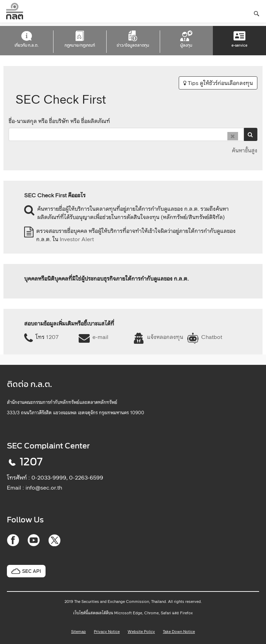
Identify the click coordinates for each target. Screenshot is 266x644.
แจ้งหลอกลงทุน (165, 337)
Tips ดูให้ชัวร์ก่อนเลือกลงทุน (218, 83)
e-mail (100, 337)
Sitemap (78, 632)
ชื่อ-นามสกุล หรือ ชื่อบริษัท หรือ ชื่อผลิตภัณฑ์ (59, 121)
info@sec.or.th (44, 487)
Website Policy (141, 632)
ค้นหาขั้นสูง (245, 150)
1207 (52, 337)
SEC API (32, 571)
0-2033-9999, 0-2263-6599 (67, 477)
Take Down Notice (179, 632)
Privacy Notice (107, 632)
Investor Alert (77, 239)
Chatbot (212, 337)
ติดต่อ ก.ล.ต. (29, 384)
